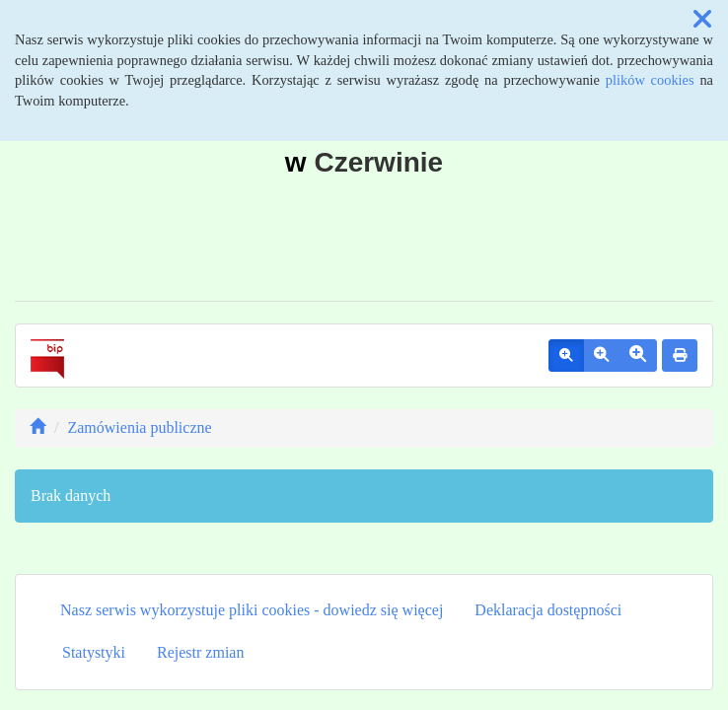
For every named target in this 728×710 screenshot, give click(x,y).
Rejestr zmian (200, 652)
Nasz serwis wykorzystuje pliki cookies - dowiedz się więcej (252, 610)
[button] (702, 20)
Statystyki (94, 652)
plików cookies (650, 80)
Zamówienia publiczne (139, 427)
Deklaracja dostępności (548, 610)
